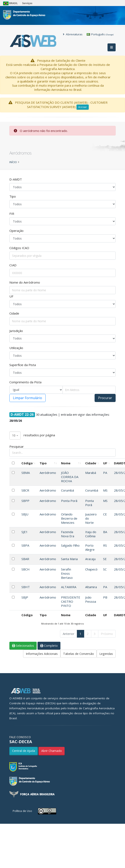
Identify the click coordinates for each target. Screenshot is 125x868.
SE (105, 559)
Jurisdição (16, 331)
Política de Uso (22, 811)
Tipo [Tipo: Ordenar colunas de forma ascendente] (43, 463)
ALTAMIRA (69, 587)
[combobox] (15, 436)
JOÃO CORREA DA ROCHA (70, 477)
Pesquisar (62, 451)
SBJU (25, 514)
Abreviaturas (73, 34)
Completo (49, 646)
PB (105, 597)
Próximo (107, 634)
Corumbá (67, 490)
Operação (16, 231)
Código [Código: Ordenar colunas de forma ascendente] (27, 463)
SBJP (25, 597)
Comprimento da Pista (25, 382)
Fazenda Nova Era (68, 534)
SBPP (25, 501)
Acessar (83, 107)
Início (13, 162)
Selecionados (23, 646)
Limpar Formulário (27, 398)
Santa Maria (69, 559)
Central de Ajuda (24, 751)
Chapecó (91, 569)
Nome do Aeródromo (25, 282)
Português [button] (100, 34)
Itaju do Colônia (91, 534)
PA (105, 473)
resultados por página (32, 436)
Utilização (16, 348)
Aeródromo (48, 473)
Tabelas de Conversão (79, 654)
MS (105, 490)
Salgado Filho (70, 545)
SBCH (26, 569)
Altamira (91, 587)
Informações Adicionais (42, 654)
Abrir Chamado (52, 751)
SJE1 (25, 532)
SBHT (26, 587)
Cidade (14, 313)
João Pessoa (91, 599)
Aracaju (90, 559)
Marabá (91, 473)
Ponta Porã (69, 501)
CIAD (13, 265)
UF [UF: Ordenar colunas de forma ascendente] (105, 463)
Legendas (106, 654)
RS (105, 545)
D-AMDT (16, 179)
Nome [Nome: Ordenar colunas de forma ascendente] (66, 463)
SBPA (25, 545)
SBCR (25, 490)
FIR (12, 214)
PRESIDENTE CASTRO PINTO (71, 601)
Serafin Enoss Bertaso (67, 573)
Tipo (13, 196)
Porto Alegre (90, 547)
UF (11, 296)
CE (105, 514)
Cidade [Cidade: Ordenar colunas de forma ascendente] (91, 463)
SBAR (25, 559)
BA (105, 532)
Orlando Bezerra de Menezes (69, 518)
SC (105, 569)
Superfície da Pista (23, 365)
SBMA (26, 473)
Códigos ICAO (19, 248)
